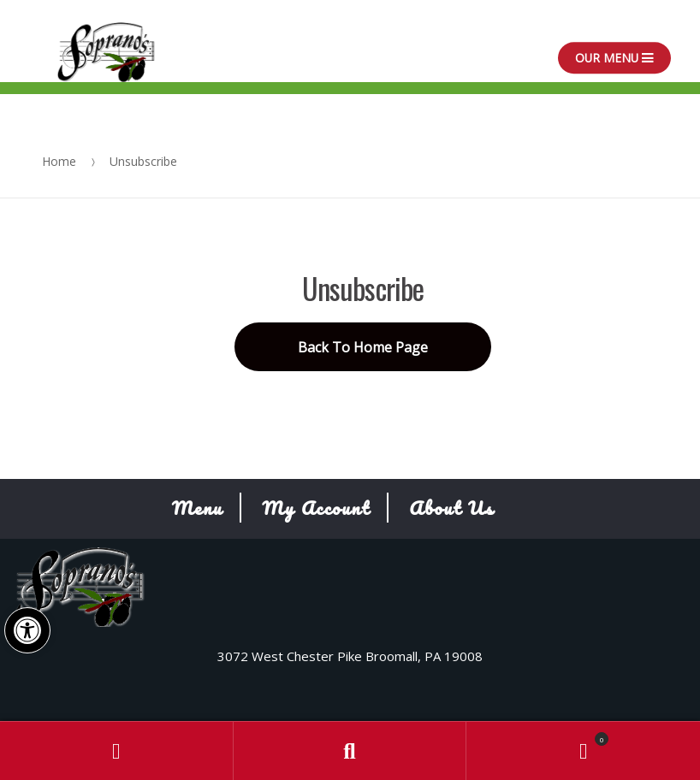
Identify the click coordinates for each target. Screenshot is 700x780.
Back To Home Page (363, 347)
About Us (451, 508)
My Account (316, 508)
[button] (27, 630)
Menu (198, 508)
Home (59, 161)
